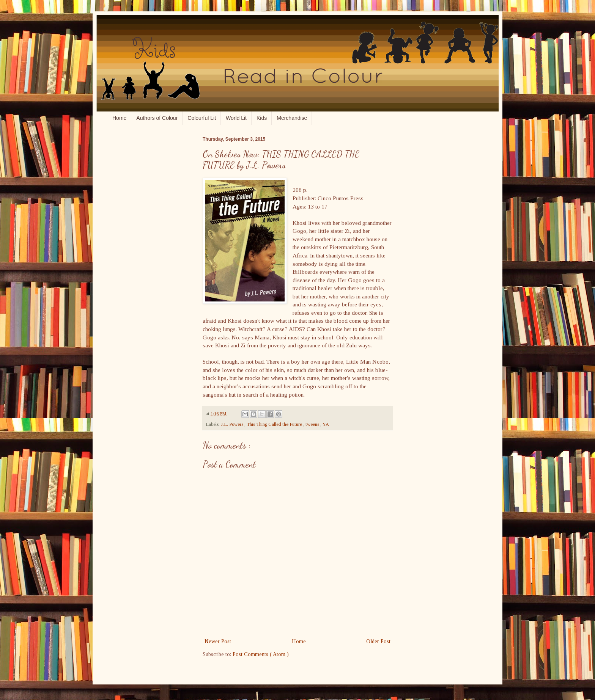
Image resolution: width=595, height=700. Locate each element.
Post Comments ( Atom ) (261, 654)
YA (326, 424)
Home (119, 118)
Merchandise (292, 118)
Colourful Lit (202, 118)
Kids (262, 118)
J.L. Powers (233, 424)
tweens (313, 424)
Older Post (378, 641)
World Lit (236, 118)
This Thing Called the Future (275, 424)
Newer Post (218, 641)
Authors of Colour (157, 118)
